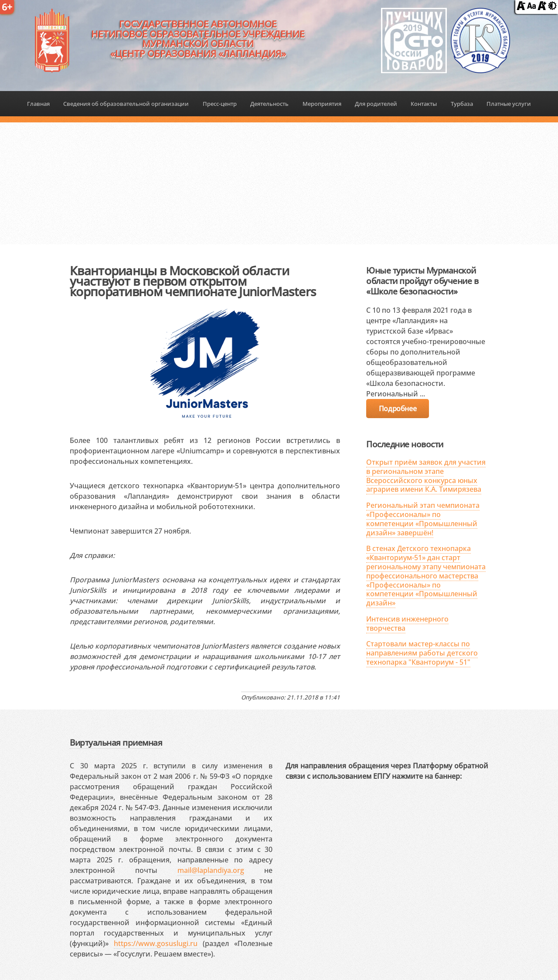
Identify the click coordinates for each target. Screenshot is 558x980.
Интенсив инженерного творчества (407, 623)
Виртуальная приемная (116, 742)
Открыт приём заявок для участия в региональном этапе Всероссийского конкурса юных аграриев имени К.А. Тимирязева (426, 476)
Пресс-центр (220, 104)
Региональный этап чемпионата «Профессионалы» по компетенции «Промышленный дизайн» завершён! (423, 519)
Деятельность (269, 104)
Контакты (424, 104)
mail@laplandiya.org (211, 870)
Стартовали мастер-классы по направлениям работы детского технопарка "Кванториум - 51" (422, 653)
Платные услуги (509, 104)
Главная (38, 104)
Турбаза (462, 104)
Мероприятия (322, 104)
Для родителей (376, 104)
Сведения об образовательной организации (126, 104)
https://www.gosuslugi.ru (156, 943)
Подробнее (398, 409)
